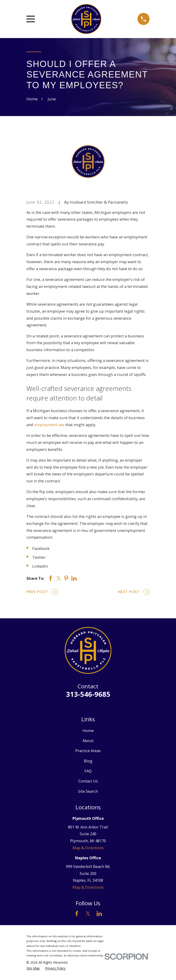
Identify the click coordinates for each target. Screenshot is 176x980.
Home (88, 731)
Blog (88, 761)
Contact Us (88, 781)
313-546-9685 (88, 694)
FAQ (88, 771)
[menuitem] (33, 968)
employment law (49, 425)
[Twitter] (88, 914)
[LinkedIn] (99, 914)
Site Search (88, 791)
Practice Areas (88, 751)
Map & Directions (88, 848)
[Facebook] (77, 914)
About (88, 741)
